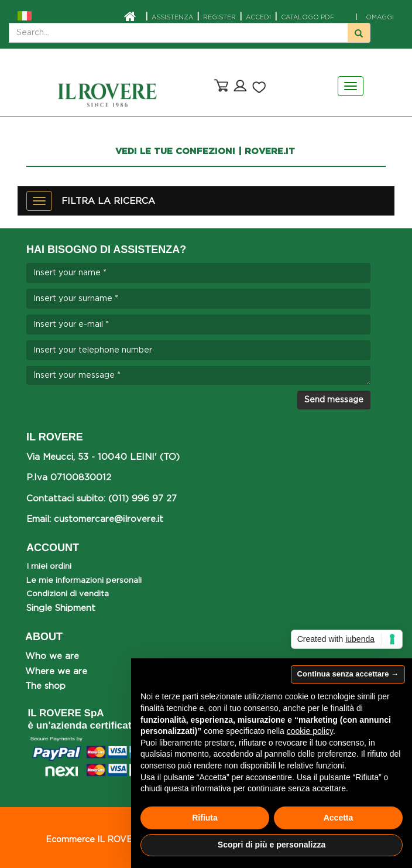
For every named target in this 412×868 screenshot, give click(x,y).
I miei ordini (49, 566)
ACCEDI (258, 18)
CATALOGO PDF (308, 18)
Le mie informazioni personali (84, 580)
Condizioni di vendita (68, 594)
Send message (334, 400)
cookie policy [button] (310, 731)
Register (219, 18)
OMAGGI (375, 18)
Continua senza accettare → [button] (348, 674)
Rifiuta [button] (205, 818)
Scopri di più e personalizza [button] (272, 845)
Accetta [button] (339, 818)
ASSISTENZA (172, 18)
